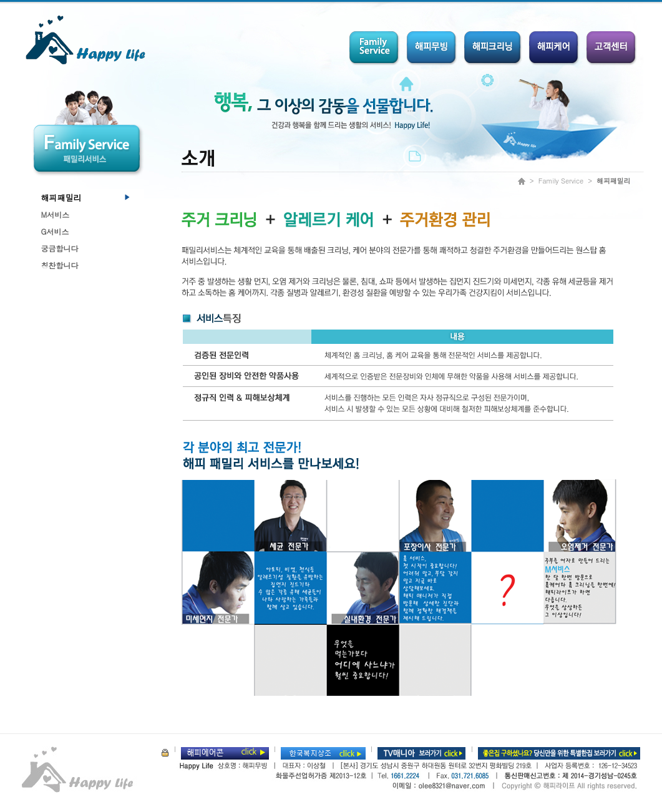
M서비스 (56, 214)
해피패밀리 (61, 198)
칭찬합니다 (60, 265)
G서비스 (55, 231)
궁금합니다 (60, 248)
